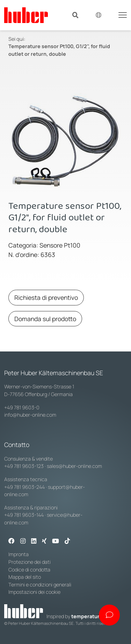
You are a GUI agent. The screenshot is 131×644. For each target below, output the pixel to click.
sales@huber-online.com (74, 466)
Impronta (19, 554)
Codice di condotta (29, 570)
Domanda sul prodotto (45, 319)
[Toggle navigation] (123, 14)
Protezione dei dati (30, 562)
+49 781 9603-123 (24, 466)
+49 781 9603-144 (24, 515)
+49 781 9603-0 (22, 407)
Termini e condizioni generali (40, 585)
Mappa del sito (25, 577)
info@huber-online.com (30, 415)
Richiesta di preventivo (46, 297)
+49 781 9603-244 (24, 487)
